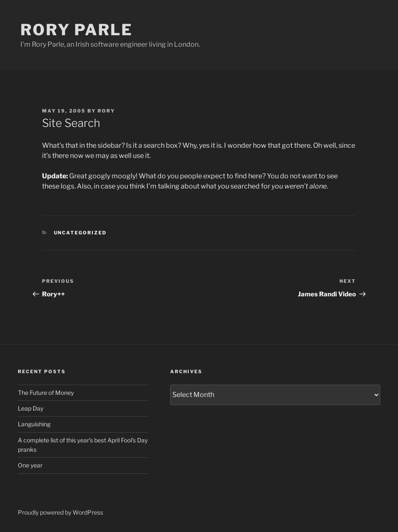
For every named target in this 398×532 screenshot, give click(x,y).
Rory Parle (77, 30)
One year (30, 465)
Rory (106, 111)
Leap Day (31, 408)
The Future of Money (46, 393)
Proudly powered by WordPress (60, 512)
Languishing (34, 424)
